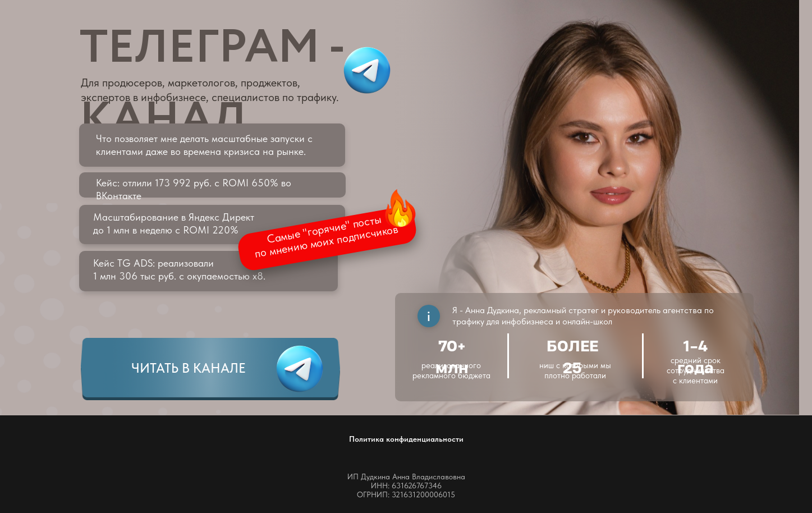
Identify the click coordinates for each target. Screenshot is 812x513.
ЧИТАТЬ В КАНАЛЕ (189, 368)
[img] (300, 369)
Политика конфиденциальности (406, 439)
